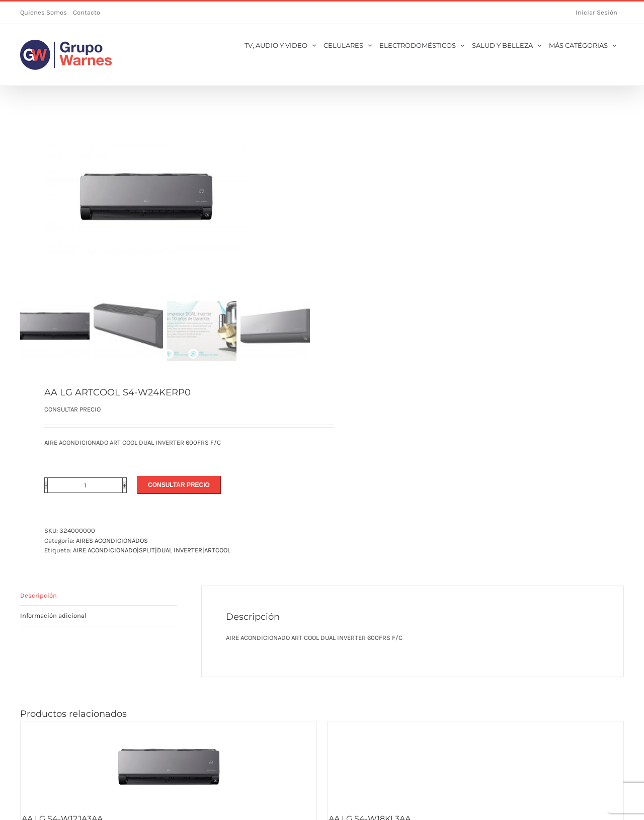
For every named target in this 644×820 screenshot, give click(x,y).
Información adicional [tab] (53, 616)
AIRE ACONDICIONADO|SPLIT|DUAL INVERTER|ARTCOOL (152, 550)
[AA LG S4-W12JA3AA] (169, 767)
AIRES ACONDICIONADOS (112, 541)
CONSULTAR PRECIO (179, 485)
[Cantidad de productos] (85, 485)
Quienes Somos (44, 12)
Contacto (87, 12)
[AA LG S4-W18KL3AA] (475, 767)
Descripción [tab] (38, 595)
